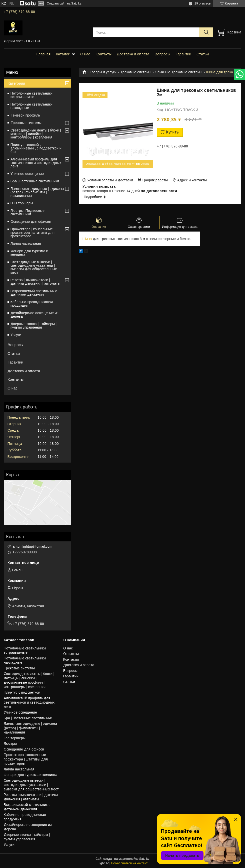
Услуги (16, 335)
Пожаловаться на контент (129, 863)
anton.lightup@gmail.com (32, 546)
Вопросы (162, 54)
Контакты (103, 54)
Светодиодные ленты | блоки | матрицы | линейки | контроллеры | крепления (36, 134)
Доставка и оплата (133, 54)
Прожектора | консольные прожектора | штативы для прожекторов (32, 233)
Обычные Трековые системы (178, 72)
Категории (16, 83)
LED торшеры (22, 203)
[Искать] (206, 32)
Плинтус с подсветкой (22, 692)
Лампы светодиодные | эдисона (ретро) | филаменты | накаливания (37, 192)
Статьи (203, 54)
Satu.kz (144, 859)
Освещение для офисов (31, 222)
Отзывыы (71, 654)
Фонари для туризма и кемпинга (29, 253)
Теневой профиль (25, 115)
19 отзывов (203, 3)
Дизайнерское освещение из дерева (34, 315)
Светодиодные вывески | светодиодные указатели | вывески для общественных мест (34, 267)
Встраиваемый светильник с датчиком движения (34, 293)
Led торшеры (15, 738)
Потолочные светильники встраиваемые (31, 95)
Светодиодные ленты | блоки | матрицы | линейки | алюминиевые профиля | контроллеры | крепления (29, 680)
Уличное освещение (27, 174)
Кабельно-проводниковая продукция (32, 304)
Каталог (63, 54)
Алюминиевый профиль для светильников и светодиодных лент (36, 163)
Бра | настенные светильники (35, 181)
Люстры (10, 744)
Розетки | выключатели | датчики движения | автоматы (35, 282)
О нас (85, 54)
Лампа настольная (26, 244)
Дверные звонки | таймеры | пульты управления (33, 326)
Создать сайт (56, 3)
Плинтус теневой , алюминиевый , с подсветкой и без (36, 148)
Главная (43, 54)
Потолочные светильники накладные (31, 106)
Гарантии (183, 54)
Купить (172, 132)
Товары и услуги (103, 72)
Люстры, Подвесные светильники (27, 212)
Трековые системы (136, 72)
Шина (87, 239)
